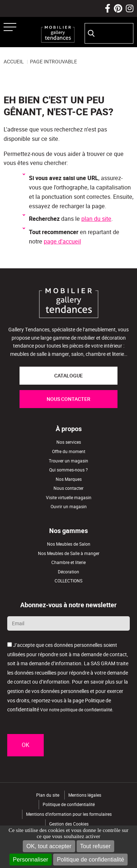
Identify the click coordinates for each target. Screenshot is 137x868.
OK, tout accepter (49, 846)
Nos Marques (69, 479)
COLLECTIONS (68, 581)
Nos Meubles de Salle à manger (69, 553)
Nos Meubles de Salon (69, 544)
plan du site (96, 219)
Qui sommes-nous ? (68, 470)
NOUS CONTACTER (68, 399)
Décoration (68, 572)
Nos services (69, 442)
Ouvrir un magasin (69, 507)
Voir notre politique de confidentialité (76, 710)
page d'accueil (62, 241)
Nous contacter (68, 488)
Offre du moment (69, 451)
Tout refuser (95, 846)
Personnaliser (31, 860)
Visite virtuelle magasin (69, 498)
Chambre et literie (68, 562)
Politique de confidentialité (90, 860)
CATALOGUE (68, 376)
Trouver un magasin (68, 461)
